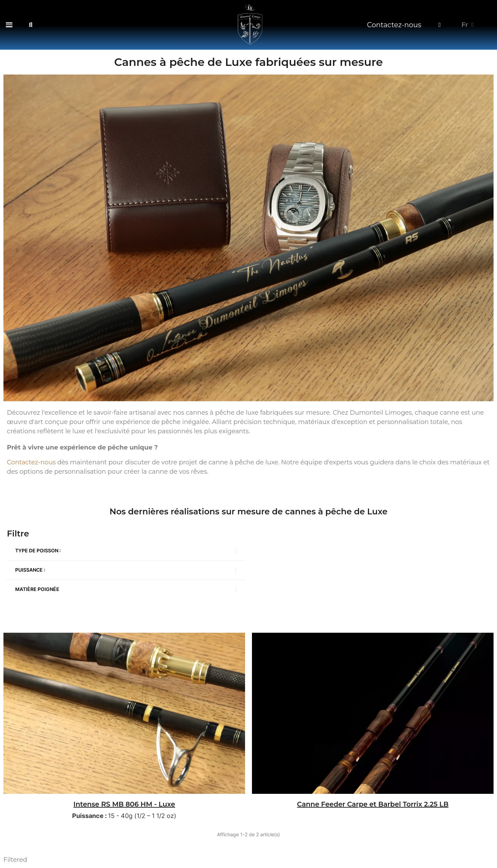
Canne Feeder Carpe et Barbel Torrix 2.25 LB (373, 804)
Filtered (15, 860)
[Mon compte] (440, 25)
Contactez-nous (394, 25)
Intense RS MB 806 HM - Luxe (124, 804)
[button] (9, 25)
